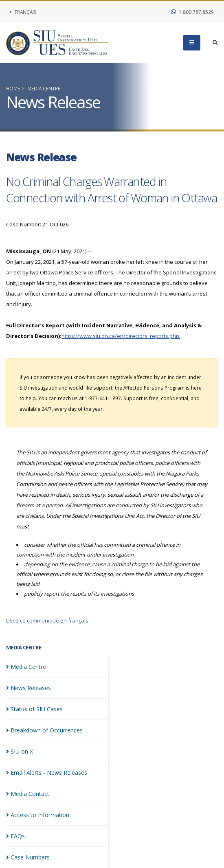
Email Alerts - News (47, 773)
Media (26, 667)
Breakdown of (44, 730)
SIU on (20, 751)
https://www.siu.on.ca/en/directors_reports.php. (121, 336)
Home (13, 88)
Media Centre (44, 88)
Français (23, 12)
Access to (38, 815)
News (29, 688)
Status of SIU (34, 709)
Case (28, 857)
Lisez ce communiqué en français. (48, 620)
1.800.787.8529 (192, 12)
